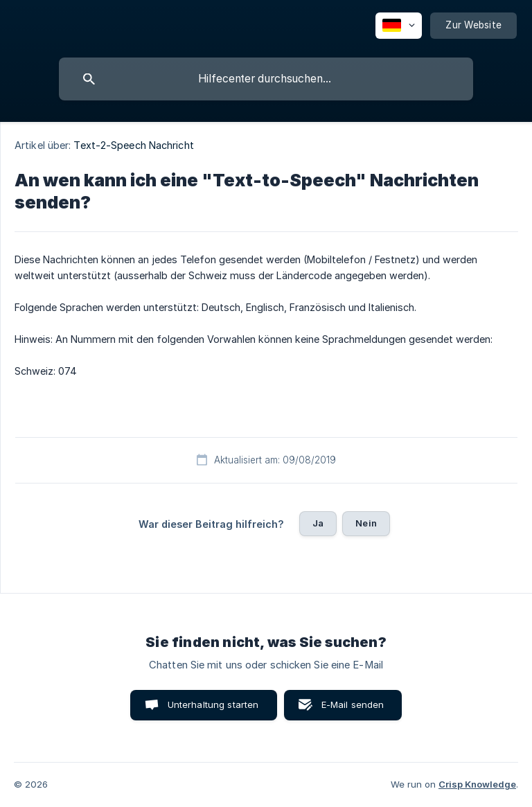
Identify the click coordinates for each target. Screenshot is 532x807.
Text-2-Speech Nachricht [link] (133, 145)
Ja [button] (318, 523)
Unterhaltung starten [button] (213, 704)
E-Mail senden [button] (353, 704)
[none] (399, 26)
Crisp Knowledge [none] (477, 784)
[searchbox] (266, 79)
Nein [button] (366, 523)
